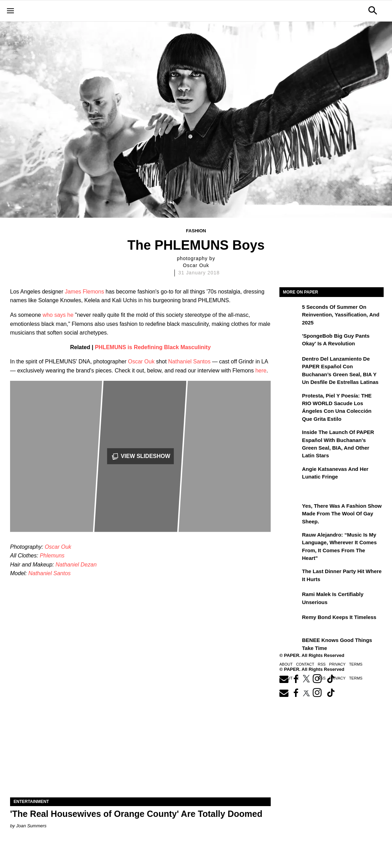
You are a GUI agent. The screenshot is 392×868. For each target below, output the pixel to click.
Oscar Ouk (141, 361)
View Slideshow (140, 456)
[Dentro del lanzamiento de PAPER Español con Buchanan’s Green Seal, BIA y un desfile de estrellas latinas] (290, 364)
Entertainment (31, 802)
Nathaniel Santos (189, 361)
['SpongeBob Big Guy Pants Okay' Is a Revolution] (290, 341)
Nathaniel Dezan (76, 565)
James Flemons (84, 292)
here (261, 371)
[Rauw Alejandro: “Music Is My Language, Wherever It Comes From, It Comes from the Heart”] (290, 540)
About (286, 664)
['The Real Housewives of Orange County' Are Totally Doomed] (140, 732)
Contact (305, 664)
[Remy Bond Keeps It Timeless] (290, 622)
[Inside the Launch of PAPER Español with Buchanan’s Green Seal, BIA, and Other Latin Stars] (290, 437)
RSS (322, 664)
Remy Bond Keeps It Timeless (339, 617)
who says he (58, 315)
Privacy (337, 664)
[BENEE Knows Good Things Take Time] (290, 645)
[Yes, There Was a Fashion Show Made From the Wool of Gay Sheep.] (290, 511)
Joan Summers (31, 826)
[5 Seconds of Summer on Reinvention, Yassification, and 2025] (290, 312)
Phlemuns (52, 556)
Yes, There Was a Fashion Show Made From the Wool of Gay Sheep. (342, 514)
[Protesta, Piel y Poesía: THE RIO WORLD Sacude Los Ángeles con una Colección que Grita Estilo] (290, 401)
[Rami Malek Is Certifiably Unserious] (290, 599)
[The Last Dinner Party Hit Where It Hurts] (290, 576)
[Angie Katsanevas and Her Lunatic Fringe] (290, 474)
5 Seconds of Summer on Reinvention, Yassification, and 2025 (341, 315)
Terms (356, 664)
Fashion (196, 231)
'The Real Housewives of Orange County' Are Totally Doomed (136, 814)
